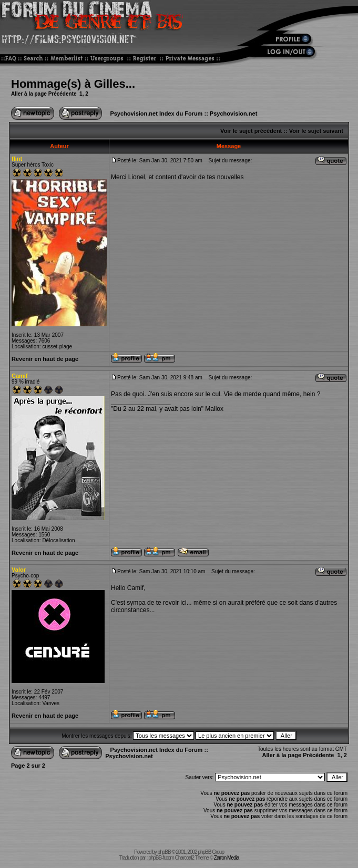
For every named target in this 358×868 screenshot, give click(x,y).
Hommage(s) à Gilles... (73, 84)
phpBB (164, 852)
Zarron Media (226, 858)
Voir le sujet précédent (251, 131)
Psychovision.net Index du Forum (156, 113)
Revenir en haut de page (45, 359)
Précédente (63, 94)
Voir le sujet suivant (316, 131)
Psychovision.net (233, 113)
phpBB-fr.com (161, 858)
